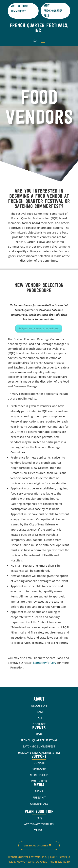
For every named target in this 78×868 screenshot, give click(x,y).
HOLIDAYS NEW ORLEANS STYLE (39, 753)
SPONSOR (39, 769)
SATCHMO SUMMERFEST (39, 746)
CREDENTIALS (39, 804)
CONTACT (39, 724)
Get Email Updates (36, 845)
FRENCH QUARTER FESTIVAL (39, 740)
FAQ (39, 718)
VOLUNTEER (39, 781)
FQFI (39, 734)
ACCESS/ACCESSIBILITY (39, 824)
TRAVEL (39, 830)
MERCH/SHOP (39, 775)
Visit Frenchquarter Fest (53, 11)
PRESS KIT (39, 797)
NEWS (39, 791)
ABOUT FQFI (39, 706)
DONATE (39, 763)
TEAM (39, 712)
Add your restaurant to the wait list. (39, 328)
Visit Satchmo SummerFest (19, 9)
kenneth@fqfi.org (45, 663)
